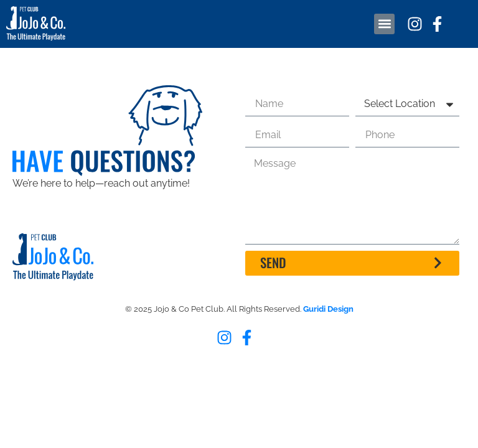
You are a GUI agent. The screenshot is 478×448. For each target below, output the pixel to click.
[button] (384, 24)
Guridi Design (328, 309)
